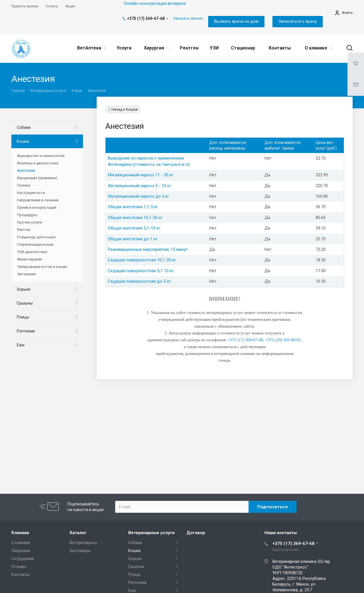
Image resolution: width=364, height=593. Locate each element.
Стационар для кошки (36, 237)
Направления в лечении (38, 200)
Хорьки (24, 289)
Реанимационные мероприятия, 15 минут (148, 249)
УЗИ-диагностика (32, 252)
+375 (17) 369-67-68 (146, 18)
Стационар (243, 48)
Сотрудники (23, 559)
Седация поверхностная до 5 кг (139, 281)
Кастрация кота (31, 193)
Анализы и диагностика (38, 163)
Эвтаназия (26, 274)
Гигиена (24, 185)
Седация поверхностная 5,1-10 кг (141, 271)
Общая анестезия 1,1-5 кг (133, 207)
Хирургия (156, 48)
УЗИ (214, 48)
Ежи (21, 345)
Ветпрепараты (83, 543)
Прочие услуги (30, 222)
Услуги (124, 48)
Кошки (23, 141)
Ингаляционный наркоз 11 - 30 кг (141, 175)
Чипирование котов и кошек (42, 267)
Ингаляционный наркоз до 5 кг (138, 196)
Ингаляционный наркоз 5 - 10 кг (139, 186)
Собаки (24, 127)
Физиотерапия (30, 259)
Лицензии (21, 551)
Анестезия (26, 171)
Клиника (20, 533)
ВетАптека (91, 48)
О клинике (318, 48)
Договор (196, 533)
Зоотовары (80, 551)
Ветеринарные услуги (151, 533)
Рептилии (26, 331)
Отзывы (19, 567)
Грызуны (25, 303)
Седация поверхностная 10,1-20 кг (142, 260)
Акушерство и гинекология (41, 156)
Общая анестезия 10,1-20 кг (135, 218)
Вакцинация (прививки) (37, 178)
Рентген (189, 48)
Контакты (280, 48)
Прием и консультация (37, 207)
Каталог (78, 533)
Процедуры (27, 215)
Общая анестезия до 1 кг (133, 239)
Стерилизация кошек (35, 244)
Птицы (23, 317)
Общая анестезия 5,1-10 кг (134, 228)
